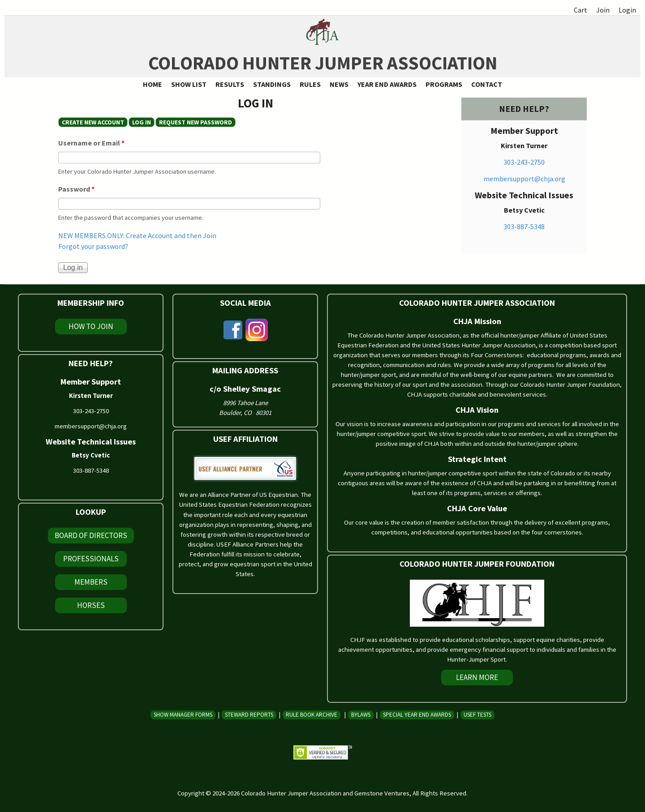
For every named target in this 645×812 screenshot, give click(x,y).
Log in (143, 122)
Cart (580, 10)
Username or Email (91, 143)
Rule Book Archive (312, 715)
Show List (189, 84)
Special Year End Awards (417, 715)
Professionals (91, 559)
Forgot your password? (93, 246)
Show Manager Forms (183, 715)
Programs (444, 84)
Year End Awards (387, 84)
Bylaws (361, 715)
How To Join (91, 326)
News (339, 84)
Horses (91, 605)
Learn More (477, 677)
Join (603, 10)
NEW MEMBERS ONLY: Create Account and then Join (137, 235)
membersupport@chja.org (524, 179)
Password (76, 189)
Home (153, 84)
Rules (310, 84)
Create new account (93, 122)
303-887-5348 (524, 227)
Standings (272, 84)
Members (91, 582)
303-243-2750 (524, 162)
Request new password (196, 122)
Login (627, 10)
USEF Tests (477, 715)
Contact (487, 84)
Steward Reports (249, 715)
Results (230, 84)
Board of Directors (91, 535)
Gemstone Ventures (382, 793)
